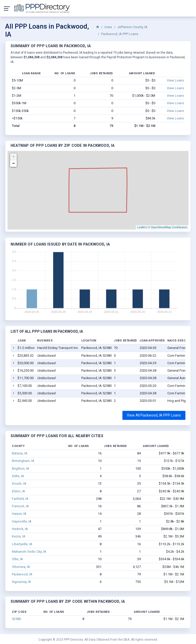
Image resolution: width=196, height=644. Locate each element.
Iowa (108, 27)
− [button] (14, 164)
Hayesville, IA (22, 521)
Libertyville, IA (22, 544)
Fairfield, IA (20, 499)
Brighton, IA (21, 468)
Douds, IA (19, 483)
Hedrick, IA (20, 529)
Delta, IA (18, 476)
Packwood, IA (22, 574)
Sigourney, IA (21, 582)
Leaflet (141, 227)
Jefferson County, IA (132, 27)
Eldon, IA (18, 491)
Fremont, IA (20, 506)
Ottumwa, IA (21, 567)
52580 (16, 619)
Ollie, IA (17, 559)
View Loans (175, 80)
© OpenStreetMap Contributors (168, 227)
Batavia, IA (20, 453)
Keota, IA (19, 536)
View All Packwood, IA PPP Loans (154, 415)
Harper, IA (19, 514)
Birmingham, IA (23, 461)
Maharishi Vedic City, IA (29, 552)
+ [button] (14, 157)
